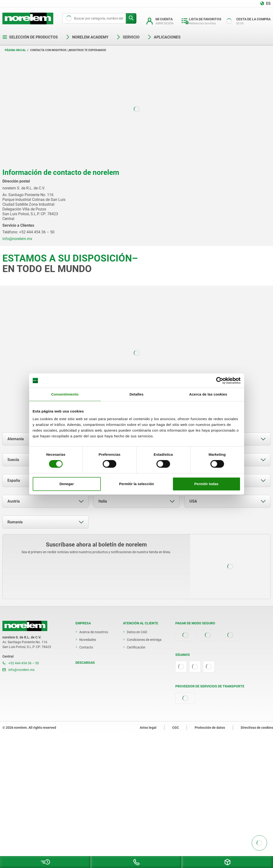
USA (193, 501)
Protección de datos (210, 728)
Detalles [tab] (136, 394)
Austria (14, 501)
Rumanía (15, 522)
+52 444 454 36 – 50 (21, 663)
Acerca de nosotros (94, 632)
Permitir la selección (137, 484)
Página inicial (15, 50)
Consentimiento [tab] (65, 394)
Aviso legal (148, 728)
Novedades (88, 640)
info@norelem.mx (19, 670)
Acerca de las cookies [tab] (208, 394)
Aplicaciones (164, 37)
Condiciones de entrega (144, 640)
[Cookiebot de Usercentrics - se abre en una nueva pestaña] (220, 380)
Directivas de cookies (257, 728)
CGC (176, 728)
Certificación (136, 647)
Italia (103, 501)
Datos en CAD (137, 632)
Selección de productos (30, 37)
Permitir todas (206, 484)
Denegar (67, 484)
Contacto (86, 647)
